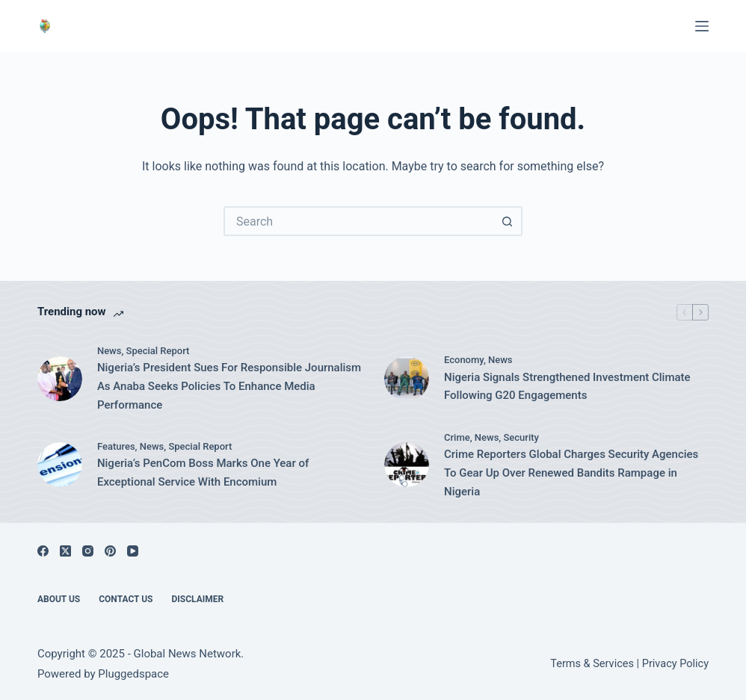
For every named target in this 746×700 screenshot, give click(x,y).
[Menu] (702, 26)
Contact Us (126, 599)
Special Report (158, 351)
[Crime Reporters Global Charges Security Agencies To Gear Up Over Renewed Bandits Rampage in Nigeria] (407, 465)
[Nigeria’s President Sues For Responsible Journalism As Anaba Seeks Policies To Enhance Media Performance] (60, 379)
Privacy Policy (675, 664)
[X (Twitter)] (65, 551)
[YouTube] (133, 551)
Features (116, 446)
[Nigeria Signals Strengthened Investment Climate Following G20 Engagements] (407, 379)
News (110, 351)
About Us (59, 599)
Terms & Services (592, 664)
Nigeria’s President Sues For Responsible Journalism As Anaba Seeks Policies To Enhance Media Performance (229, 386)
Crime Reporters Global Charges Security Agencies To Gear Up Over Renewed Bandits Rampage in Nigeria (571, 473)
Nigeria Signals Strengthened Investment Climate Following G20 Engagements (567, 387)
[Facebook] (43, 551)
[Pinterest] (110, 551)
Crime (457, 437)
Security (521, 437)
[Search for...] (358, 221)
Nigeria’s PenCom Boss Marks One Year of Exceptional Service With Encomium (203, 473)
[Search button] (508, 221)
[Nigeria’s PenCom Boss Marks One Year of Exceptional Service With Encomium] (60, 465)
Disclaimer (198, 599)
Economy (464, 360)
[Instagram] (88, 551)
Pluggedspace (133, 674)
